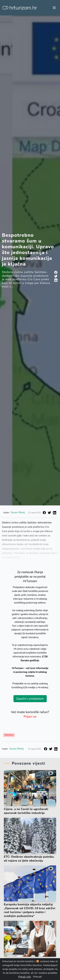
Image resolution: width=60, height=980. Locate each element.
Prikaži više (25, 977)
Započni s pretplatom (30, 699)
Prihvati (37, 977)
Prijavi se (30, 717)
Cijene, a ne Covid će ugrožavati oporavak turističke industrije (26, 811)
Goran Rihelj (18, 512)
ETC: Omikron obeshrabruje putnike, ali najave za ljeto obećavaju (29, 859)
